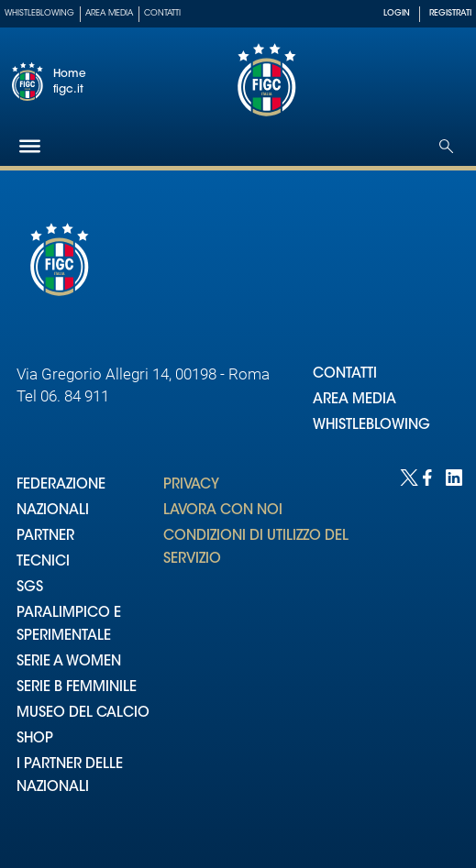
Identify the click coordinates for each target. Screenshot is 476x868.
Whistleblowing (39, 13)
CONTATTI (345, 374)
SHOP (35, 739)
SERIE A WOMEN (69, 662)
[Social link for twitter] (407, 476)
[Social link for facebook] (430, 476)
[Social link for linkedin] (453, 476)
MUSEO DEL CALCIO (83, 714)
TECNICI (43, 562)
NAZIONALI (53, 511)
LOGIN (397, 13)
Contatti (162, 13)
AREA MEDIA (354, 400)
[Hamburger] (30, 146)
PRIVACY (191, 485)
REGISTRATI (450, 13)
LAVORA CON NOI (223, 511)
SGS (30, 588)
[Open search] (446, 146)
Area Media (109, 13)
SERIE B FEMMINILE (77, 688)
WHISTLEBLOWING (371, 426)
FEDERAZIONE (61, 485)
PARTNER (45, 537)
